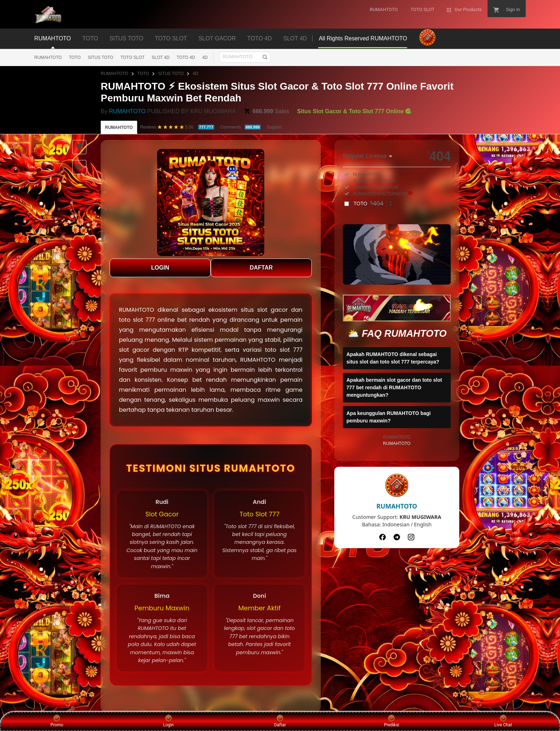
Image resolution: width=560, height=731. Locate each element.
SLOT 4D (161, 57)
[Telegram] (397, 537)
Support (274, 127)
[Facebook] (382, 537)
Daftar (280, 721)
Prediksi (392, 721)
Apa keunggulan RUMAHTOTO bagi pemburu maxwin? (389, 417)
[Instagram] (411, 537)
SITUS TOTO (101, 57)
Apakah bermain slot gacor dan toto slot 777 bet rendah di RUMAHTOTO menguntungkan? (394, 387)
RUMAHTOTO (48, 57)
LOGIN (160, 268)
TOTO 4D (186, 57)
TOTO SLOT (132, 57)
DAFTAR (261, 268)
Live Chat (503, 721)
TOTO (75, 57)
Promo (57, 721)
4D (205, 57)
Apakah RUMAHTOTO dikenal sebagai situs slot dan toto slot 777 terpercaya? (393, 358)
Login (169, 721)
